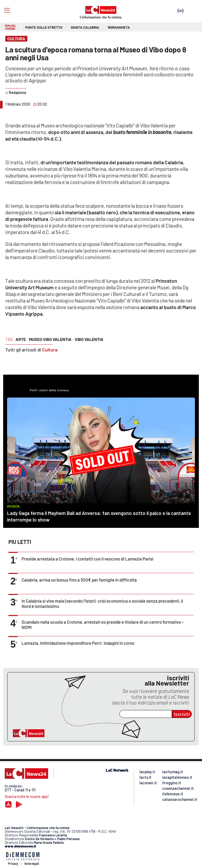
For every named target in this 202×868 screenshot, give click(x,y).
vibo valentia (89, 339)
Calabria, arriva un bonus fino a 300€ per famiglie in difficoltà (79, 580)
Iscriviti (182, 714)
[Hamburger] (7, 10)
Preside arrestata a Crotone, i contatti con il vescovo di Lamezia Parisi (87, 559)
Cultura (50, 350)
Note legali (32, 864)
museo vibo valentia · (51, 339)
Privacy (13, 864)
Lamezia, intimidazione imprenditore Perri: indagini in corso (78, 643)
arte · (22, 339)
